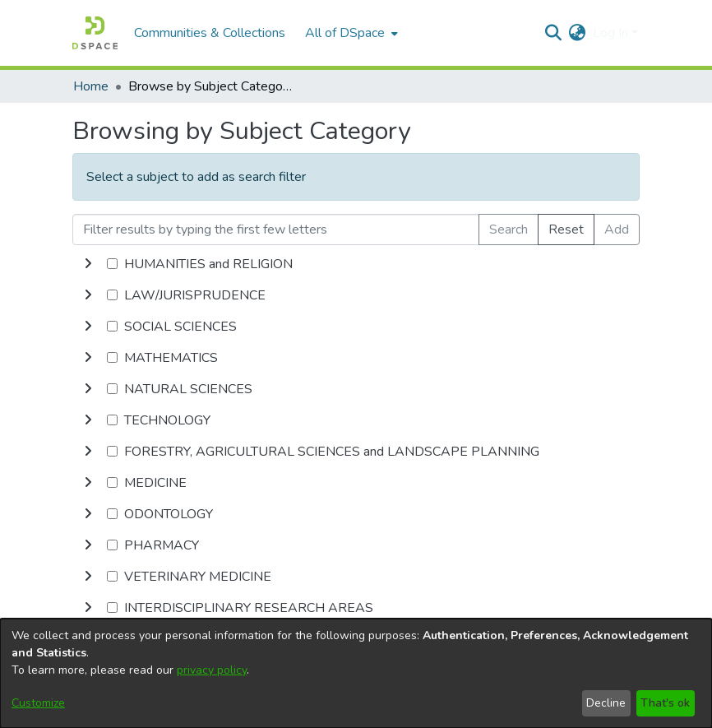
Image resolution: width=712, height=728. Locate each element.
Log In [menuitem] (610, 33)
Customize (38, 703)
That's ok (665, 703)
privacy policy (212, 670)
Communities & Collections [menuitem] (210, 33)
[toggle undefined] (88, 264)
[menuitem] (350, 33)
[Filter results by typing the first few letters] (276, 230)
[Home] (95, 33)
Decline (606, 703)
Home (91, 86)
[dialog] (356, 673)
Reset (566, 230)
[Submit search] (554, 33)
